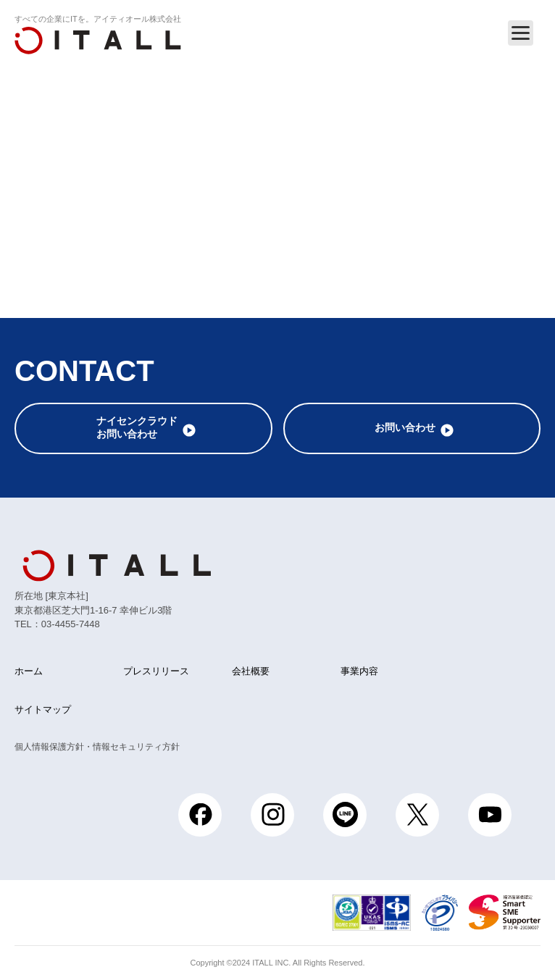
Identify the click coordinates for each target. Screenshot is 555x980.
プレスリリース (156, 671)
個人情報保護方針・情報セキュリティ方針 (97, 747)
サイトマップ (43, 709)
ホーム (29, 671)
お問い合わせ (405, 428)
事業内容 (359, 671)
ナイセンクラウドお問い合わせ (137, 428)
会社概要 (251, 671)
